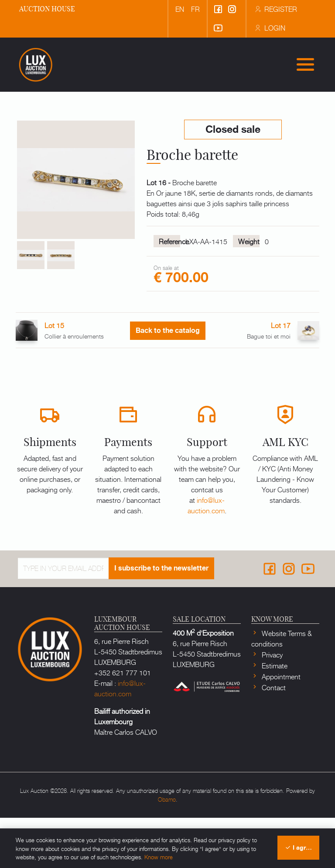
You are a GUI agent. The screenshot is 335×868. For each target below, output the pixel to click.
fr (195, 9)
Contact (273, 737)
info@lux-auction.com (206, 555)
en (180, 9)
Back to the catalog (168, 381)
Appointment (280, 726)
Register (275, 9)
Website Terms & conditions (282, 688)
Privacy (271, 705)
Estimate (274, 716)
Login (269, 28)
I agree (299, 848)
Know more (159, 857)
